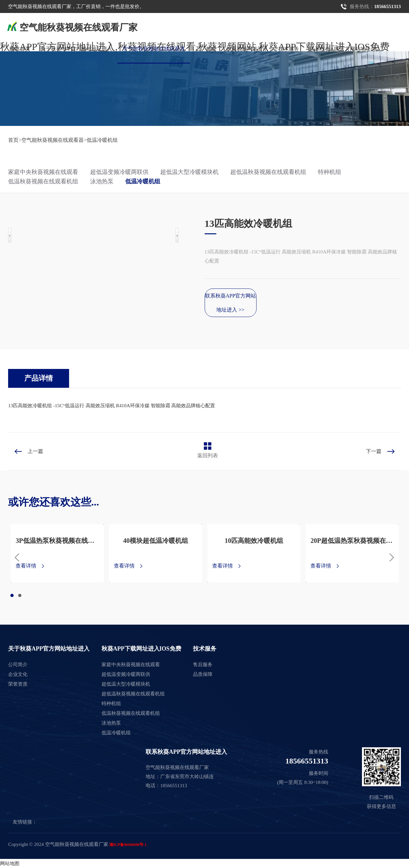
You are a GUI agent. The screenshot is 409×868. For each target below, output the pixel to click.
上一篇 (35, 451)
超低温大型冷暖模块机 (189, 172)
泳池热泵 (102, 181)
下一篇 (374, 451)
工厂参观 (206, 49)
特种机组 (330, 172)
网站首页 (20, 49)
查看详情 (26, 566)
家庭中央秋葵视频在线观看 (43, 172)
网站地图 (10, 863)
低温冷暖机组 (102, 140)
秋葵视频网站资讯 (247, 49)
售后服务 (203, 665)
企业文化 (18, 674)
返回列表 (208, 455)
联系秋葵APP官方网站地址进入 (345, 49)
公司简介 (18, 665)
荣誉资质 (18, 684)
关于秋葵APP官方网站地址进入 (76, 49)
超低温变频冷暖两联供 (119, 172)
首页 (13, 140)
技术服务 (289, 49)
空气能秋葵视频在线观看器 (154, 49)
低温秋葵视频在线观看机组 (43, 181)
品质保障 (203, 674)
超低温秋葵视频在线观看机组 (268, 172)
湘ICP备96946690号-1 (128, 845)
